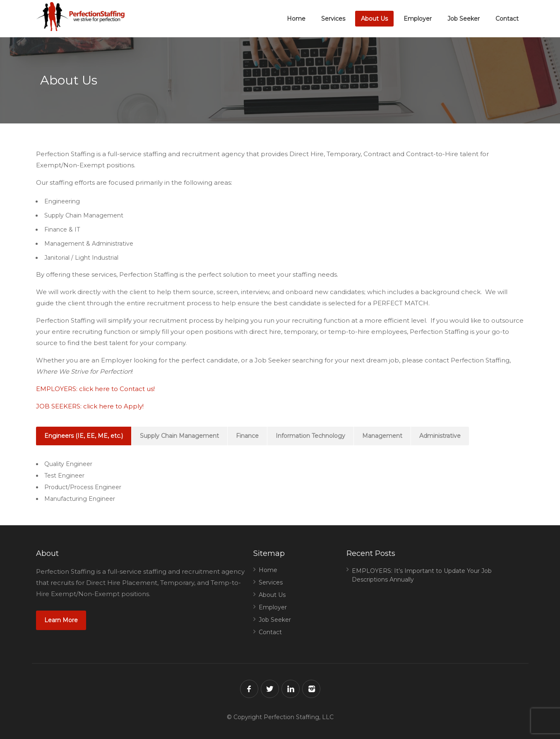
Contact (507, 19)
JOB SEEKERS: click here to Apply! (90, 406)
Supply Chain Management (179, 436)
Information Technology (310, 436)
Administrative (440, 436)
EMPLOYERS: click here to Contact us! (95, 389)
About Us (374, 19)
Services (333, 19)
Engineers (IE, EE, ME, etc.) (84, 436)
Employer (418, 19)
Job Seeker (464, 19)
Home (296, 19)
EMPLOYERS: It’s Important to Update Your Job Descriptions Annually (422, 575)
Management (382, 436)
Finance (247, 436)
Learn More (61, 620)
